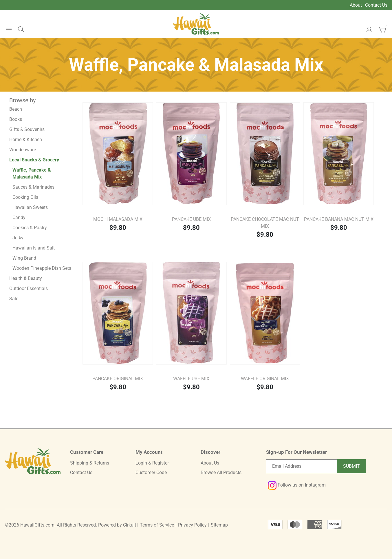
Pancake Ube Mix (191, 219)
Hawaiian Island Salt (34, 248)
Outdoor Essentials (29, 288)
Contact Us (376, 5)
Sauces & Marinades (33, 187)
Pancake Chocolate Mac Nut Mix (265, 223)
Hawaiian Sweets (30, 207)
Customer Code (151, 472)
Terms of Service (157, 525)
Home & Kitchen (26, 140)
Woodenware (23, 150)
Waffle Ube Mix (191, 379)
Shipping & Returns (90, 463)
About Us (210, 463)
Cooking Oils (25, 197)
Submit (351, 466)
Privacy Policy (192, 525)
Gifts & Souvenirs (27, 129)
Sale (14, 299)
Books (16, 119)
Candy (19, 217)
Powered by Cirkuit (117, 525)
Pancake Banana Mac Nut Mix (339, 219)
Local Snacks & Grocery (34, 160)
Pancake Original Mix (118, 379)
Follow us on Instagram (297, 485)
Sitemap (219, 525)
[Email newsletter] (302, 466)
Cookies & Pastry (30, 228)
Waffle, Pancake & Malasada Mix (32, 173)
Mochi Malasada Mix (118, 219)
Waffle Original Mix (265, 379)
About (356, 5)
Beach (16, 109)
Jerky (18, 238)
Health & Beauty (26, 278)
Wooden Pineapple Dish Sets (42, 268)
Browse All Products (221, 472)
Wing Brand (24, 258)
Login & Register (152, 463)
